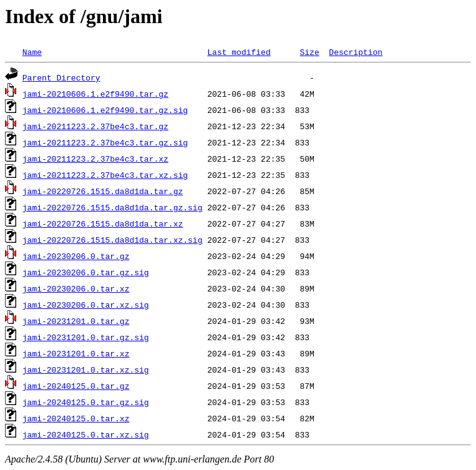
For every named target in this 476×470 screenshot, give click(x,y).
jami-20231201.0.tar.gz (76, 321)
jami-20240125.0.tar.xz (76, 418)
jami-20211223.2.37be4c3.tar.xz (95, 159)
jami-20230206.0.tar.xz (76, 288)
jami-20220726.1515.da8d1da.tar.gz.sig (113, 207)
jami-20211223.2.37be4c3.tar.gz (95, 126)
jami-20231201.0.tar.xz (76, 353)
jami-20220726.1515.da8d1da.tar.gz (103, 191)
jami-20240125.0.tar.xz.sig (86, 434)
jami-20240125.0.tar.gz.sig (86, 402)
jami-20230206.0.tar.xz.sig (86, 305)
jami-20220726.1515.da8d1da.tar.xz (103, 223)
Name (32, 52)
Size (309, 52)
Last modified (239, 52)
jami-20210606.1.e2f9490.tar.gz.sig (105, 110)
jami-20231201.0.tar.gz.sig (86, 337)
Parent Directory (61, 77)
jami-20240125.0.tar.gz (76, 386)
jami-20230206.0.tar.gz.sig (86, 272)
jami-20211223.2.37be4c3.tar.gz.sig (105, 142)
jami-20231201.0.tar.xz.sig (86, 370)
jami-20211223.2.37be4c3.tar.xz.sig (105, 175)
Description (356, 52)
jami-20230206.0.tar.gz (76, 256)
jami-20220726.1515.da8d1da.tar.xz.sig (113, 240)
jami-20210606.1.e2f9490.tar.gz (95, 94)
